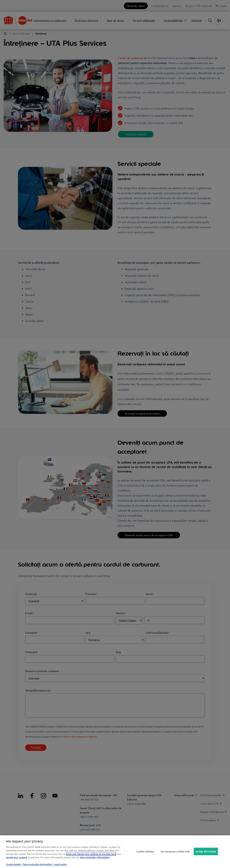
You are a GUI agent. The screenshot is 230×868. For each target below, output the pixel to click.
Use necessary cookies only (175, 851)
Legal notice (60, 864)
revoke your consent (16, 857)
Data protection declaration (37, 864)
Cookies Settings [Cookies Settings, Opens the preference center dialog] (145, 851)
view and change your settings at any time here (91, 854)
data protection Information (95, 857)
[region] (115, 852)
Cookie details (13, 864)
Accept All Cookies (206, 851)
